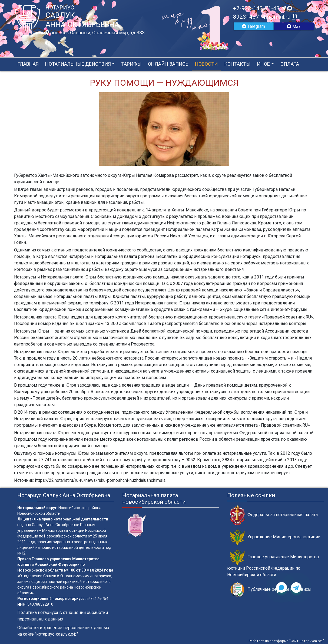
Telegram (254, 26)
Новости (206, 64)
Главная (28, 64)
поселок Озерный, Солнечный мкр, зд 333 (95, 33)
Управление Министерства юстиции (275, 537)
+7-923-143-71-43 (263, 8)
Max (294, 27)
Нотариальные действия (78, 64)
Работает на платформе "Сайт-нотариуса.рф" (286, 641)
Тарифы (131, 64)
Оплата (290, 64)
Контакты (237, 64)
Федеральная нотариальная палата (274, 515)
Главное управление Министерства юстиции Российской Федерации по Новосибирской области (273, 563)
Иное (263, 64)
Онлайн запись (168, 64)
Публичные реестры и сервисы (271, 590)
